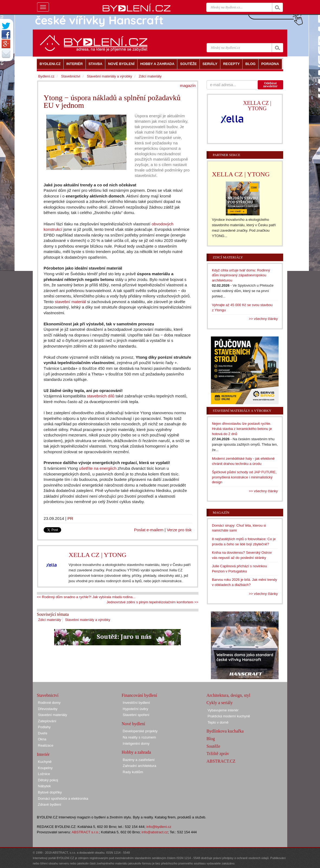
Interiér (43, 754)
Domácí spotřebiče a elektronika (63, 799)
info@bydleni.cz (159, 827)
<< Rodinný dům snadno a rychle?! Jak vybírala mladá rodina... (86, 597)
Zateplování (47, 721)
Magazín (221, 512)
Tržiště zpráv (218, 754)
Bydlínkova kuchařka (225, 731)
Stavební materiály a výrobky (88, 620)
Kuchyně (45, 762)
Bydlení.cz (46, 76)
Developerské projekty (140, 731)
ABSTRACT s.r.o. (85, 832)
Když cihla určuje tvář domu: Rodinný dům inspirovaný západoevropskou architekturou (241, 275)
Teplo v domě (218, 722)
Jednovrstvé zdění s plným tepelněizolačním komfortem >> (153, 602)
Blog (211, 739)
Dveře (43, 733)
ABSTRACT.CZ (221, 761)
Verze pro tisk (179, 530)
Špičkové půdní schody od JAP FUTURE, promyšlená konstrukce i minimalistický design (244, 477)
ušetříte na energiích (98, 468)
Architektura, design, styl (228, 695)
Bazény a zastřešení (139, 760)
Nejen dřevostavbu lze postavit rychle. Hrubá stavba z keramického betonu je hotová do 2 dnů (242, 429)
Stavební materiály (53, 715)
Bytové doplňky (50, 792)
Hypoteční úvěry (135, 709)
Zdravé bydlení (50, 804)
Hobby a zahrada (136, 752)
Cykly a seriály (220, 703)
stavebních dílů (101, 396)
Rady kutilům (133, 772)
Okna (42, 739)
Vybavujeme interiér (223, 710)
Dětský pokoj (48, 780)
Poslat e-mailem (149, 530)
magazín (188, 85)
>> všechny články (263, 319)
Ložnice (44, 774)
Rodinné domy (49, 703)
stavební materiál (70, 302)
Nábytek (44, 786)
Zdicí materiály (50, 620)
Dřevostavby (48, 709)
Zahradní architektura (139, 766)
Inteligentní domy (136, 744)
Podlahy (44, 727)
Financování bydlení (139, 695)
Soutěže (213, 746)
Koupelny (45, 768)
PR (70, 518)
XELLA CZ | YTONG (97, 555)
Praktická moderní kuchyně (229, 716)
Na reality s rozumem (139, 737)
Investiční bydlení (136, 703)
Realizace (46, 745)
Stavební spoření (136, 715)
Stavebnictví (71, 76)
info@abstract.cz (155, 832)
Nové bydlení (133, 724)
